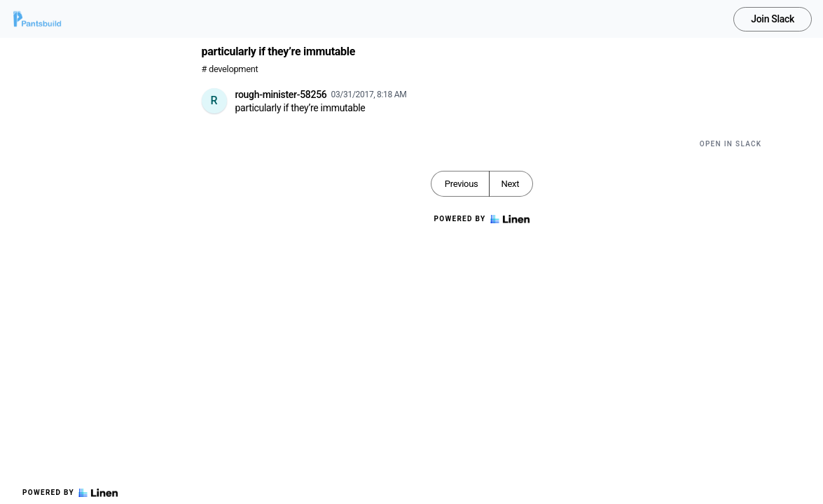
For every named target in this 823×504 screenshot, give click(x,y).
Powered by (70, 493)
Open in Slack (731, 144)
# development (230, 69)
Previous (462, 184)
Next (510, 184)
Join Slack (773, 19)
